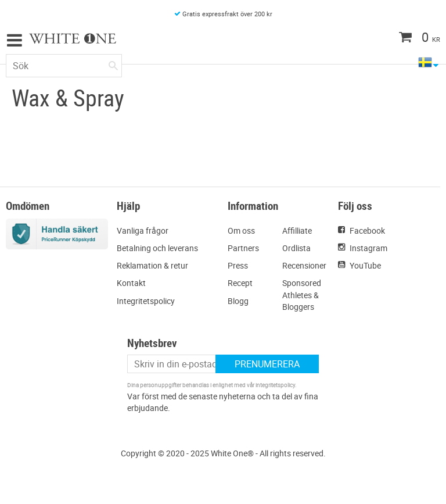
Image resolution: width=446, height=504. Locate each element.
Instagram (368, 248)
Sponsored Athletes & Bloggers (302, 294)
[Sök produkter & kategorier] (64, 66)
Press (238, 265)
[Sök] (113, 63)
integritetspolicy (275, 385)
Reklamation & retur (152, 265)
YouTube (365, 265)
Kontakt (131, 283)
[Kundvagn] (397, 38)
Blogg (238, 301)
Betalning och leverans (157, 248)
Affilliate (297, 230)
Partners (243, 248)
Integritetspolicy (146, 301)
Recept (240, 283)
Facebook (367, 230)
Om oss (241, 230)
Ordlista (296, 248)
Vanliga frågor (143, 230)
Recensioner (304, 265)
